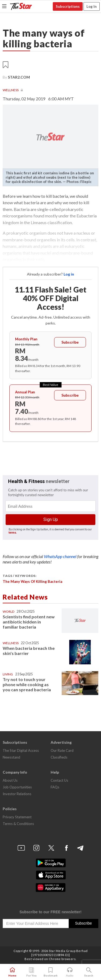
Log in (69, 274)
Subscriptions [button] (68, 6)
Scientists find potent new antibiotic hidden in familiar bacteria (29, 622)
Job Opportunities (17, 787)
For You (32, 972)
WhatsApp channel (61, 556)
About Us (10, 780)
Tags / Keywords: (20, 576)
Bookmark (51, 972)
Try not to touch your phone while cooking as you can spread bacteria (27, 684)
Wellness (11, 90)
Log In (92, 6)
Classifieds (59, 757)
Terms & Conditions (18, 824)
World (8, 611)
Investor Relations (17, 794)
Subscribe (70, 342)
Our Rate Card (62, 750)
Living (8, 674)
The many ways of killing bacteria (32, 581)
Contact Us (59, 780)
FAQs (55, 787)
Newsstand (11, 757)
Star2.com (19, 77)
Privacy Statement (17, 817)
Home (12, 972)
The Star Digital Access (21, 750)
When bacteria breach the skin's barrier (29, 651)
